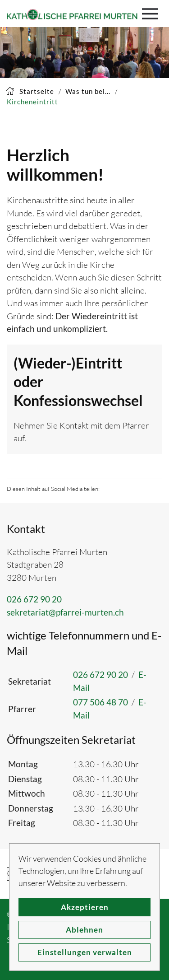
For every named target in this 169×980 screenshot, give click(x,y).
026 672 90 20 (34, 599)
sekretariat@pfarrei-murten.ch (65, 612)
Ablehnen (84, 930)
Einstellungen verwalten (85, 952)
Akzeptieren (85, 907)
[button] (152, 14)
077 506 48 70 (100, 702)
